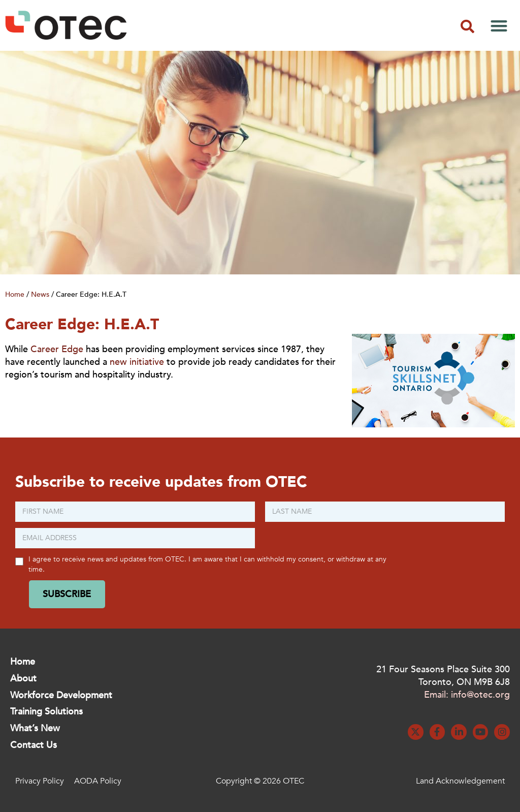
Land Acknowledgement (460, 781)
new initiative (137, 362)
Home (15, 294)
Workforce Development (61, 695)
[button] (467, 26)
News (40, 294)
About (23, 679)
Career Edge (57, 349)
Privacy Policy (40, 781)
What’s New (35, 728)
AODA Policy (98, 781)
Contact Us (34, 745)
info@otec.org (480, 695)
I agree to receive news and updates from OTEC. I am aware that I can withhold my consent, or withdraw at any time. (207, 564)
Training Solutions (46, 712)
